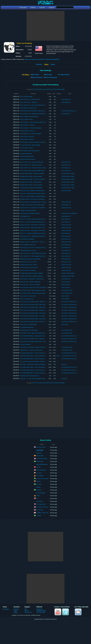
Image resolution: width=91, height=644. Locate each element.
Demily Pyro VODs (41, 447)
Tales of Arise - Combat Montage (28, 324)
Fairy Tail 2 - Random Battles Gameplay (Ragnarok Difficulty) (35, 196)
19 (57, 89)
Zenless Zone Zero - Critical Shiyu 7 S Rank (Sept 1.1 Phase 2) (36, 230)
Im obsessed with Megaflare (27, 239)
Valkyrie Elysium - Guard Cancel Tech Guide (31, 350)
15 (50, 89)
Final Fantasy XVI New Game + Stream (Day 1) (32, 279)
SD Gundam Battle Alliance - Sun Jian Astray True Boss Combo (36, 370)
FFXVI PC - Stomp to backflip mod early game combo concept (36, 222)
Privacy (26, 611)
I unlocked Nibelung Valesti (27, 327)
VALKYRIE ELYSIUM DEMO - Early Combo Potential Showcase (36, 347)
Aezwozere (39, 453)
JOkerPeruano (40, 461)
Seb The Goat (40, 510)
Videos (16, 611)
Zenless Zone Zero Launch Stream (29, 267)
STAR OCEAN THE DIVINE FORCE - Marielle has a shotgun (35, 310)
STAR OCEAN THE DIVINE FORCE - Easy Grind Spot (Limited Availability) (39, 319)
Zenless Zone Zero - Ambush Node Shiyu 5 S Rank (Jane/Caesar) (37, 228)
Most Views (36, 75)
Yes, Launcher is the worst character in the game (32, 361)
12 (44, 89)
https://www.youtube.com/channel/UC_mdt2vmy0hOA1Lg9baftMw (42, 59)
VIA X (37, 498)
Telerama (38, 481)
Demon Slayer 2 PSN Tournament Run (30, 151)
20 (59, 89)
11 (42, 89)
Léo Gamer (39, 484)
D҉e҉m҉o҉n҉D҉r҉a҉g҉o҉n (40, 450)
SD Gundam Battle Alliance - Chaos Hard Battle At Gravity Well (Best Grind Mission (41, 367)
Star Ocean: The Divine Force (69, 302)
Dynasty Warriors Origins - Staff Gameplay (31, 182)
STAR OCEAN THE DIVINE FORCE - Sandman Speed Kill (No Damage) (38, 339)
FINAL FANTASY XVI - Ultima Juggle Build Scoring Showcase (36, 256)
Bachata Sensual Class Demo (28, 159)
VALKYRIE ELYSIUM (67, 290)
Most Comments (37, 77)
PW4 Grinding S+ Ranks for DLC (28, 108)
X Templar (39, 516)
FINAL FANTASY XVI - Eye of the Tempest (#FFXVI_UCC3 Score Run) (38, 105)
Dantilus (38, 496)
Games (53, 64)
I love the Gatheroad (25, 344)
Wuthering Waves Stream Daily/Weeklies (30, 259)
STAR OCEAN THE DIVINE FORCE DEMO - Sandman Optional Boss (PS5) (39, 342)
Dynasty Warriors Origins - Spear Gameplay (31, 176)
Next (63, 89)
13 (46, 89)
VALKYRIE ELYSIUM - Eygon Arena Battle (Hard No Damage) (36, 333)
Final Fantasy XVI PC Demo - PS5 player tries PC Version (35, 248)
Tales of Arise (65, 324)
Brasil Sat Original (41, 493)
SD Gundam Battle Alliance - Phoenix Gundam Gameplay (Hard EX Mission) (39, 359)
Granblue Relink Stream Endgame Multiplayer (32, 273)
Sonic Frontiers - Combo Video (28, 296)
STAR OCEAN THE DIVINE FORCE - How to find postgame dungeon (38, 313)
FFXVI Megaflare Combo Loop (28, 245)
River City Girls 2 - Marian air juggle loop (30, 282)
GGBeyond (40, 609)
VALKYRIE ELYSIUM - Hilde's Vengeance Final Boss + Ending (36, 290)
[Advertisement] (45, 26)
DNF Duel (64, 364)
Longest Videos (64, 75)
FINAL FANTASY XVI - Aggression (29, 102)
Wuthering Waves (66, 259)
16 (51, 89)
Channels (16, 609)
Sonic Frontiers (65, 296)
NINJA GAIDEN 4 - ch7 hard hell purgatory (31, 128)
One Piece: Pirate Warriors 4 (69, 111)
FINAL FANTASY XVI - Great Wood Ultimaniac (32, 162)
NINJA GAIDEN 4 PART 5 (27, 119)
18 (55, 89)
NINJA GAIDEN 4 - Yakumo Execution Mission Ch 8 (33, 122)
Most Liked (48, 75)
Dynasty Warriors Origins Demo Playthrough (31, 188)
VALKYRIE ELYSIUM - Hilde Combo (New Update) (33, 293)
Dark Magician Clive (25, 216)
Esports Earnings (41, 611)
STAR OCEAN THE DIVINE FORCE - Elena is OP (33, 322)
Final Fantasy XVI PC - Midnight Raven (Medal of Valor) (34, 236)
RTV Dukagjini (40, 476)
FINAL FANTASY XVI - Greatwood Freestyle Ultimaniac (34, 114)
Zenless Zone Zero (66, 191)
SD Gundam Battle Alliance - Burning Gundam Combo (34, 373)
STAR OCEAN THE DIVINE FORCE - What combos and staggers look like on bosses (41, 304)
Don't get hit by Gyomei (26, 154)
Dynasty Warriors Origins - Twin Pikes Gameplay (32, 179)
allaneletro (39, 490)
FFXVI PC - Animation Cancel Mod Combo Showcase (34, 219)
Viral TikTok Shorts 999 (42, 507)
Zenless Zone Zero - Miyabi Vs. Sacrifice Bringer (32, 191)
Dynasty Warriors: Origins (68, 173)
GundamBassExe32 (41, 470)
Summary (39, 64)
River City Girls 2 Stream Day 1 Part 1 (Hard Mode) (33, 287)
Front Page (6, 609)
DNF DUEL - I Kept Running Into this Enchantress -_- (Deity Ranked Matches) (40, 364)
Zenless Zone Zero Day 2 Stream (28, 265)
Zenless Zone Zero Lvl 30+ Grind (28, 262)
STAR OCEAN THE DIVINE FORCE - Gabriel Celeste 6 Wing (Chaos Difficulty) (40, 302)
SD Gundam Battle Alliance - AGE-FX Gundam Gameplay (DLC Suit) (37, 353)
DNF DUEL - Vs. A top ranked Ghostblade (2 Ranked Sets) (35, 379)
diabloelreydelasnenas (42, 464)
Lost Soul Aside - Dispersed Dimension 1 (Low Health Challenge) (36, 142)
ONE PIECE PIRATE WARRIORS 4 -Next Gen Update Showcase (36, 111)
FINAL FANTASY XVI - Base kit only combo (31, 165)
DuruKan (38, 467)
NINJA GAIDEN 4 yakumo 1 (27, 139)
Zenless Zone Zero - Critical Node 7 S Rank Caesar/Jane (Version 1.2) (38, 225)
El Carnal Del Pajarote (42, 459)
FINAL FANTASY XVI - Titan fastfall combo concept (33, 253)
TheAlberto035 (40, 456)
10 (40, 89)
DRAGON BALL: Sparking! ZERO (70, 213)
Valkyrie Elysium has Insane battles (29, 330)
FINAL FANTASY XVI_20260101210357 (30, 99)
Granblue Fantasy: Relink (68, 273)
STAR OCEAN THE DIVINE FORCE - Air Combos (33, 316)
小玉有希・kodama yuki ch (43, 513)
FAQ (26, 609)
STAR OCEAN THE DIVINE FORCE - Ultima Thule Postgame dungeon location (40, 307)
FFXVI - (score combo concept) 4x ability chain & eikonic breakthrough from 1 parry (41, 171)
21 (61, 89)
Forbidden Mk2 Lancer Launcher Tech (30, 376)
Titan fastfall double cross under (28, 250)
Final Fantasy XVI (66, 99)
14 (48, 89)
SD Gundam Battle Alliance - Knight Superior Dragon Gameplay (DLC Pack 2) (40, 336)
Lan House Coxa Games (42, 478)
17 (53, 89)
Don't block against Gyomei (27, 156)
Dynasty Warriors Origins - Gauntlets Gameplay (32, 173)
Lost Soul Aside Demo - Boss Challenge (30, 145)
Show (58, 356)
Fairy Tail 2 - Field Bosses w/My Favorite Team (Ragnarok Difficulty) (37, 193)
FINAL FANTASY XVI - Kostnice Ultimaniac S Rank (33, 168)
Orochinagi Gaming (41, 504)
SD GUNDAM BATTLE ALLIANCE (70, 336)
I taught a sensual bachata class (28, 210)
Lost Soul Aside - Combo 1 (27, 148)
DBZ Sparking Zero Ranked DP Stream (30, 213)
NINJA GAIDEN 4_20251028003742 (29, 116)
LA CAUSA (39, 473)
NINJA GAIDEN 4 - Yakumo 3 (27, 131)
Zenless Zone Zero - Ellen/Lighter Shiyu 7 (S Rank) (33, 202)
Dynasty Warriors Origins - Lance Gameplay (31, 185)
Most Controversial (51, 77)
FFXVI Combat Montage (26, 97)
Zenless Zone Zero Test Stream (28, 270)
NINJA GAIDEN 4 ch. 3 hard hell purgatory (31, 134)
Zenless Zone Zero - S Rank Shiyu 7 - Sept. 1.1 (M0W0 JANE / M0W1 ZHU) (39, 242)
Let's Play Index (41, 612)
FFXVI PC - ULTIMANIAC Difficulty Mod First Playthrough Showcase (37, 233)
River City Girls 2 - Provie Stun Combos (30, 285)
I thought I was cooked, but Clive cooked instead (32, 205)
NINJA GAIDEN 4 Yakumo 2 (27, 136)
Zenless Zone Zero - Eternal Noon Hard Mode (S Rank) (34, 199)
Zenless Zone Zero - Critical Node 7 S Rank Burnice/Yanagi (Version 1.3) (38, 208)
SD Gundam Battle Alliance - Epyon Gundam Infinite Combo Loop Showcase (39, 356)
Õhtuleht (38, 487)
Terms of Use (28, 612)
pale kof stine (39, 501)
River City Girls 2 (66, 282)
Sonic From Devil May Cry (27, 299)
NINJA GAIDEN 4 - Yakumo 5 (27, 125)
